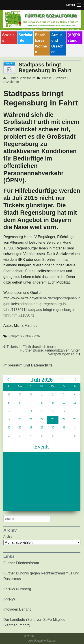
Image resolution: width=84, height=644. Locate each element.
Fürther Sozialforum (19, 78)
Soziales (8, 38)
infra (28, 336)
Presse (47, 78)
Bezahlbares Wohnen (41, 43)
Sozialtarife (25, 38)
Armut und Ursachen (57, 43)
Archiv (8, 537)
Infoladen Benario (17, 609)
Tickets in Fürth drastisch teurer (30, 347)
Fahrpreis (15, 336)
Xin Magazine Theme (42, 641)
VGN (37, 336)
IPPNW (9, 599)
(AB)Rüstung (74, 38)
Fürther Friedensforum (21, 563)
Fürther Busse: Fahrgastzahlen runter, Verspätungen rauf (51, 352)
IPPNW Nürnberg (17, 589)
